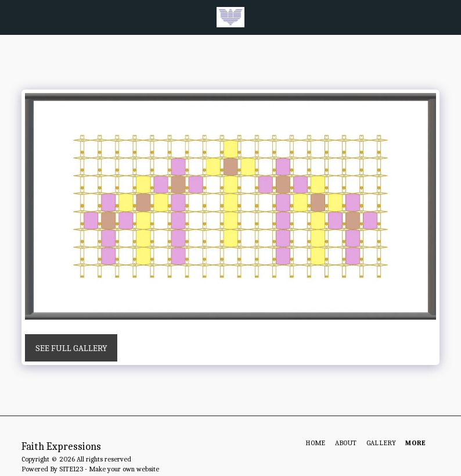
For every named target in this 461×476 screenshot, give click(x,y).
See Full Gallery (71, 348)
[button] (13, 17)
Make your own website (124, 469)
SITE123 (71, 469)
